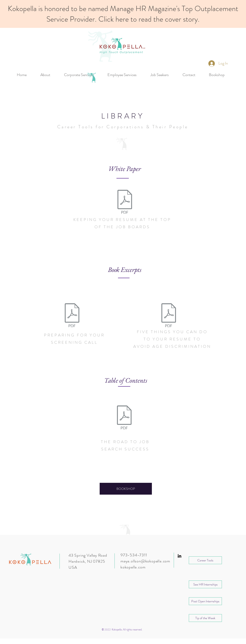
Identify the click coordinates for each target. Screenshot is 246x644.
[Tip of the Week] (205, 618)
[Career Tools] (205, 560)
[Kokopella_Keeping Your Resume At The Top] (125, 202)
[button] (205, 584)
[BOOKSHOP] (126, 489)
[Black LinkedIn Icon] (179, 556)
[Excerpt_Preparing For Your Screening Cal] (72, 316)
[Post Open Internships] (205, 601)
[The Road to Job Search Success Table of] (124, 418)
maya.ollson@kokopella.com (145, 561)
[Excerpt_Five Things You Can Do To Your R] (169, 316)
